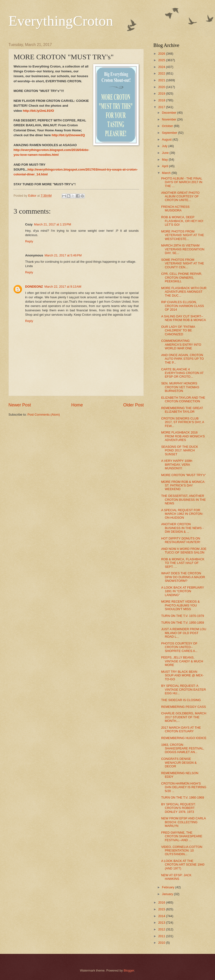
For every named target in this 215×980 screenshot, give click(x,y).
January (168, 894)
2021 (162, 80)
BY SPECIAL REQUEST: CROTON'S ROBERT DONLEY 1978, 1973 (178, 808)
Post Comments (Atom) (44, 415)
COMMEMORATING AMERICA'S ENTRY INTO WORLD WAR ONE (181, 344)
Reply (29, 241)
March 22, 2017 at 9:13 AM (63, 287)
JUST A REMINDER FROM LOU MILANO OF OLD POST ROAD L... (184, 633)
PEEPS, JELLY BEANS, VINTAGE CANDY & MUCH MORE (182, 661)
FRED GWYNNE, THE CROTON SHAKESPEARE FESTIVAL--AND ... (182, 836)
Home (77, 405)
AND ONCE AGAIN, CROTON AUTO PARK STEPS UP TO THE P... (182, 359)
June (166, 153)
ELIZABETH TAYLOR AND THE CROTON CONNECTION (183, 399)
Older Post (133, 405)
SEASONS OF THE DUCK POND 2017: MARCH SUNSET (180, 450)
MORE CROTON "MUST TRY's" (183, 475)
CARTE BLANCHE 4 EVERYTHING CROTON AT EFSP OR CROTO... (182, 373)
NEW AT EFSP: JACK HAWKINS (176, 877)
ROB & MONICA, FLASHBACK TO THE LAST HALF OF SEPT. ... (183, 563)
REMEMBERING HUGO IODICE (184, 738)
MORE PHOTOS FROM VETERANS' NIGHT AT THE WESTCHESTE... (183, 235)
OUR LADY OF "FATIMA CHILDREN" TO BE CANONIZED (178, 330)
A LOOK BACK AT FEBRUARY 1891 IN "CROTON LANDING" (183, 591)
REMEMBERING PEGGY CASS (183, 707)
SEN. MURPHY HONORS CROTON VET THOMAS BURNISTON (180, 387)
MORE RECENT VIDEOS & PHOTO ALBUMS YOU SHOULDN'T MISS (180, 605)
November (169, 119)
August (167, 139)
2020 (162, 87)
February (168, 887)
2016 (162, 902)
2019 (162, 94)
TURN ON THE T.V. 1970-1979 (183, 616)
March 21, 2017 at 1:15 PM (53, 224)
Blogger (129, 970)
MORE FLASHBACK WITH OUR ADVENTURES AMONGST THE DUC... (184, 292)
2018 (162, 100)
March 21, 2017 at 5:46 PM (63, 255)
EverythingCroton (61, 21)
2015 (162, 909)
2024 (162, 67)
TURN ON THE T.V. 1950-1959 (183, 623)
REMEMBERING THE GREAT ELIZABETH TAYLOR (182, 410)
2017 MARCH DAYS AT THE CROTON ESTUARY (181, 729)
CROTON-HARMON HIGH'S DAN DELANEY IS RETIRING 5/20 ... (184, 787)
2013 (162, 923)
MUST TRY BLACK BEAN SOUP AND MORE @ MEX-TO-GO (182, 675)
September (170, 133)
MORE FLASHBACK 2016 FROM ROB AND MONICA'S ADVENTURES (183, 436)
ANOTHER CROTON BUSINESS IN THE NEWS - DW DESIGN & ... (182, 528)
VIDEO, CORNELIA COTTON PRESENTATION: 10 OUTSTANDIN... (182, 851)
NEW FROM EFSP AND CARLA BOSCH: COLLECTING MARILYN (183, 822)
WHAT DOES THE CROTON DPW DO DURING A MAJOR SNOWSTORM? (183, 577)
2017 (162, 107)
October (168, 126)
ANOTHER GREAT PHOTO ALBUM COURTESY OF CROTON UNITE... (180, 196)
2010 (162, 943)
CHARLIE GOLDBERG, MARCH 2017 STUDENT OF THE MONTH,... (184, 717)
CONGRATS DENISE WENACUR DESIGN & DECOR (179, 763)
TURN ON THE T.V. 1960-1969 (183, 797)
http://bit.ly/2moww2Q (68, 135)
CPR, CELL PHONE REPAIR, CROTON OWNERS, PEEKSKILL (182, 277)
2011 (162, 936)
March (167, 173)
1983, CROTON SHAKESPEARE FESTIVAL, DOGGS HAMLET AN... (183, 748)
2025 (162, 60)
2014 (162, 916)
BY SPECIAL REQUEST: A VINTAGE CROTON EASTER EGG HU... (183, 689)
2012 (162, 929)
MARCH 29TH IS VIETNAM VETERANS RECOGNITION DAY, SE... (183, 249)
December (169, 113)
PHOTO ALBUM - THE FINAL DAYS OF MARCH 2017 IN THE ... (182, 182)
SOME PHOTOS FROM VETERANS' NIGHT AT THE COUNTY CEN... (183, 263)
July (165, 146)
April (165, 166)
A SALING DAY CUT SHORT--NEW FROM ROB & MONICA (183, 318)
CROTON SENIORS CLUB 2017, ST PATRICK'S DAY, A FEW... (183, 422)
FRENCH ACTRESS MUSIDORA (175, 209)
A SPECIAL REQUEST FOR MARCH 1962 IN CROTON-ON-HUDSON (182, 514)
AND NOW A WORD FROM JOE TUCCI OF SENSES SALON (184, 551)
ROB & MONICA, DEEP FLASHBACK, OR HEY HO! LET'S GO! (182, 221)
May (165, 160)
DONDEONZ (34, 287)
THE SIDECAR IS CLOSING (181, 700)
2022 (162, 73)
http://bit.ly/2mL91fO (39, 111)
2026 (162, 54)
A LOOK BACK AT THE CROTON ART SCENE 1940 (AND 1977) (183, 865)
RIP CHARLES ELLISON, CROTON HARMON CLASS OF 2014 (183, 306)
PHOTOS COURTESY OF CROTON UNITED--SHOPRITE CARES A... (179, 647)
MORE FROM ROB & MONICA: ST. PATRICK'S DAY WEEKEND (183, 486)
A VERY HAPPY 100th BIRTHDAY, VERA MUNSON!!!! (177, 464)
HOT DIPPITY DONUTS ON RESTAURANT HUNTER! (181, 540)
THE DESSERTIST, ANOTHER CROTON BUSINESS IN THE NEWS (183, 500)
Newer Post (20, 405)
